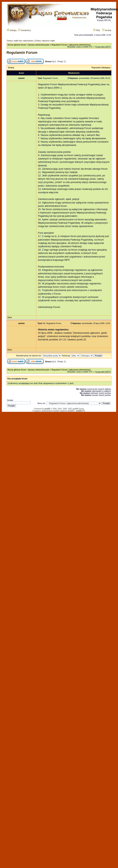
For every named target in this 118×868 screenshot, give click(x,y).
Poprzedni (96, 68)
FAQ (97, 30)
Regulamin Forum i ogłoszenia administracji (71, 45)
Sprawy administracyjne (39, 45)
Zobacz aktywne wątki (45, 41)
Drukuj (11, 68)
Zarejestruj (24, 30)
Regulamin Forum (22, 53)
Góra (10, 317)
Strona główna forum (17, 45)
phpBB (47, 409)
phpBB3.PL (81, 411)
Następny (106, 68)
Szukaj (107, 30)
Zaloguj (12, 30)
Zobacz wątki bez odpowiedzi (20, 41)
